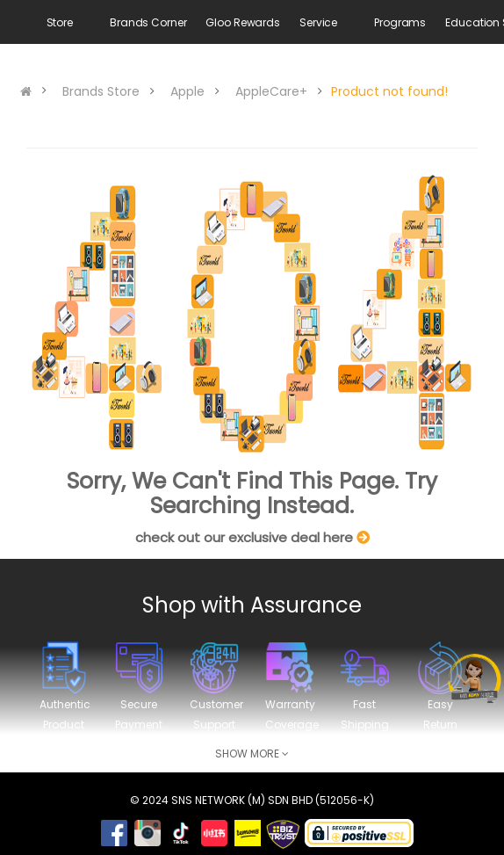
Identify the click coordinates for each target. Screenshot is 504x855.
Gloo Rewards (243, 22)
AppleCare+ (271, 91)
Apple (187, 91)
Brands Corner (148, 22)
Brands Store (101, 91)
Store (60, 22)
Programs (400, 22)
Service (318, 22)
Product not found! (389, 91)
